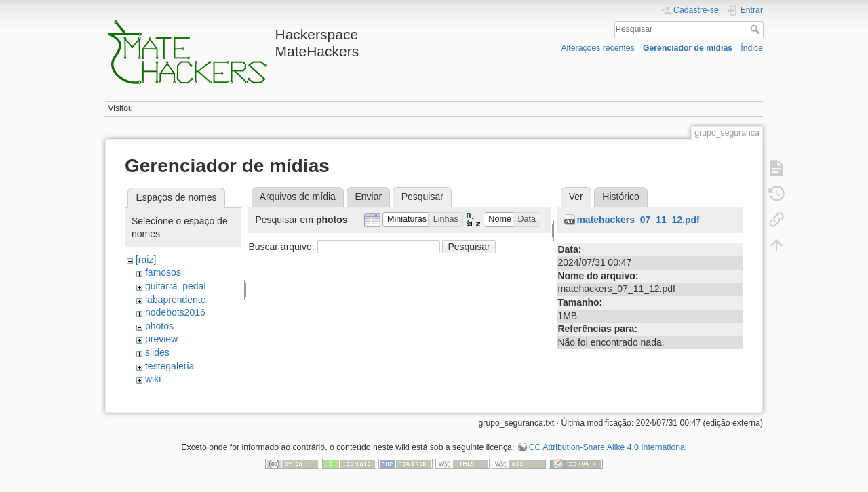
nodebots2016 (175, 312)
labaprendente (176, 300)
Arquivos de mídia (298, 197)
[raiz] (146, 260)
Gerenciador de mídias (688, 48)
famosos (163, 272)
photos (159, 326)
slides (157, 352)
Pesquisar (756, 29)
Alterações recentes (597, 48)
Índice (752, 48)
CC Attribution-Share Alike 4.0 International (608, 447)
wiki (153, 379)
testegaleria (170, 366)
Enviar (368, 197)
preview (161, 339)
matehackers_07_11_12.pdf (638, 220)
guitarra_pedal (176, 286)
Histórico (620, 197)
